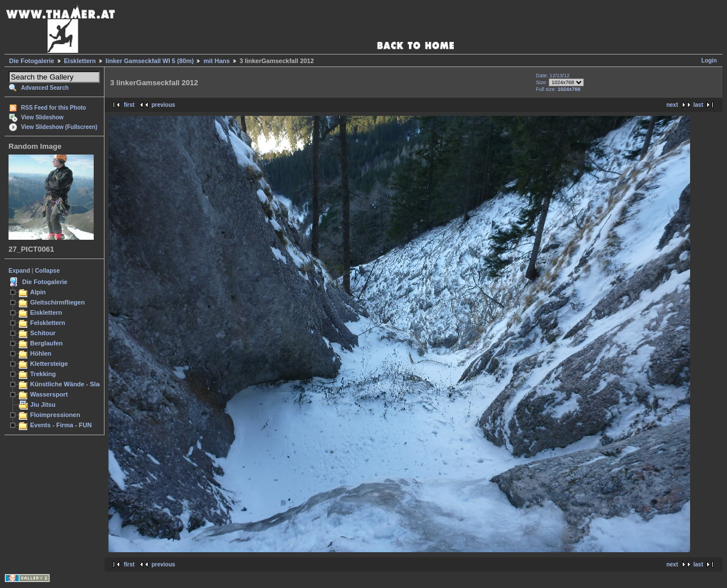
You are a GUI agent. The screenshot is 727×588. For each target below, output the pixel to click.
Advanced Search (45, 88)
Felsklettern (48, 323)
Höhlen (41, 353)
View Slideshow (42, 117)
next (672, 105)
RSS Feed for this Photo (53, 108)
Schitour (43, 333)
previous (164, 105)
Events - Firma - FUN (61, 425)
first (129, 105)
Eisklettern (80, 61)
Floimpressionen (55, 415)
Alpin (38, 292)
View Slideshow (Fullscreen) (59, 127)
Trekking (43, 374)
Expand (19, 270)
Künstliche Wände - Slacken (72, 384)
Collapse (48, 270)
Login (709, 61)
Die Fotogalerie (32, 61)
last (698, 105)
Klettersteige (49, 364)
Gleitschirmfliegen (57, 302)
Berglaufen (47, 343)
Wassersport (49, 394)
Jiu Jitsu (43, 404)
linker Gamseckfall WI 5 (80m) (150, 61)
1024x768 (569, 89)
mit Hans (216, 61)
